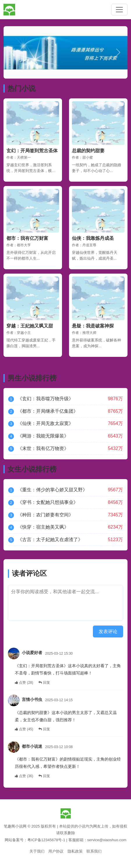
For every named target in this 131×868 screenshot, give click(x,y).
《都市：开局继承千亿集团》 (48, 411)
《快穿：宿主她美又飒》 (43, 527)
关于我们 (37, 851)
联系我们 (94, 851)
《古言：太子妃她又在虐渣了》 (50, 540)
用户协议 (56, 851)
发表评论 (108, 631)
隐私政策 (75, 851)
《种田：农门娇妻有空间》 (45, 515)
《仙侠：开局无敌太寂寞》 (45, 423)
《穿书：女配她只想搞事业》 (48, 502)
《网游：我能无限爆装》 (43, 436)
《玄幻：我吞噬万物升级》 (45, 399)
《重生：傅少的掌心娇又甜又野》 (52, 490)
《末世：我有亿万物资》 (43, 448)
